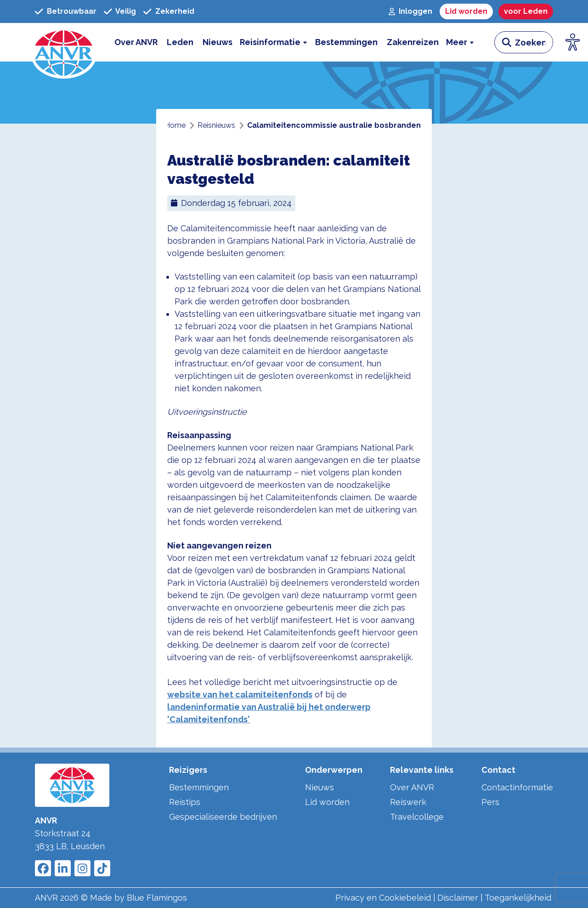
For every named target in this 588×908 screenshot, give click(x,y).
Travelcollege (417, 817)
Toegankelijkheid (518, 898)
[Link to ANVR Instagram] (82, 868)
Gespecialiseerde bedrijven (223, 817)
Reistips (185, 802)
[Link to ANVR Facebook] (43, 868)
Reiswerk (408, 802)
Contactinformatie (517, 787)
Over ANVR (412, 787)
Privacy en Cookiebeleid (383, 898)
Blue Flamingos (157, 898)
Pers (490, 802)
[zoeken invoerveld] (534, 42)
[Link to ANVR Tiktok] (102, 868)
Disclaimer (458, 898)
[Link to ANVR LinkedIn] (63, 868)
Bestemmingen (199, 787)
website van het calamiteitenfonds (240, 694)
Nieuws (319, 787)
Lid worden (327, 802)
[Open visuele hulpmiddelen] (573, 42)
